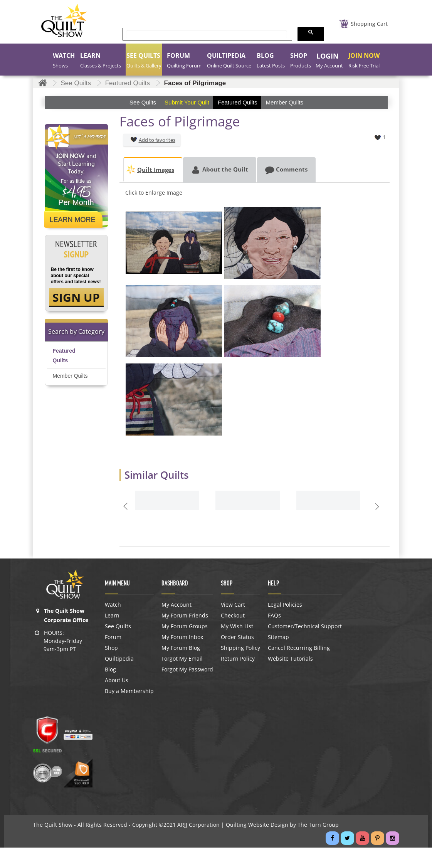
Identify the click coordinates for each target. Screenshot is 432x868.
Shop (111, 648)
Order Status (237, 637)
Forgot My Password (187, 670)
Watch (113, 605)
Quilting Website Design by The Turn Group (282, 825)
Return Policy (238, 659)
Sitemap (278, 637)
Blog (110, 670)
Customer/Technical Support (305, 626)
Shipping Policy (240, 648)
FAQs (274, 616)
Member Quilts (70, 376)
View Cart (233, 605)
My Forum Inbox (182, 637)
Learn (112, 616)
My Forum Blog (181, 648)
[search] (207, 34)
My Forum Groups (185, 626)
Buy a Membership (129, 691)
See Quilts (118, 626)
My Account (176, 605)
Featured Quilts (64, 356)
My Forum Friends (185, 616)
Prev (127, 506)
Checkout (233, 616)
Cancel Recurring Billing (299, 648)
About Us (117, 680)
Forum (113, 637)
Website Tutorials (290, 659)
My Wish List (237, 626)
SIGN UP (76, 297)
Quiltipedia (119, 659)
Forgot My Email (182, 659)
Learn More (73, 220)
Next (378, 506)
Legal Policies (285, 605)
